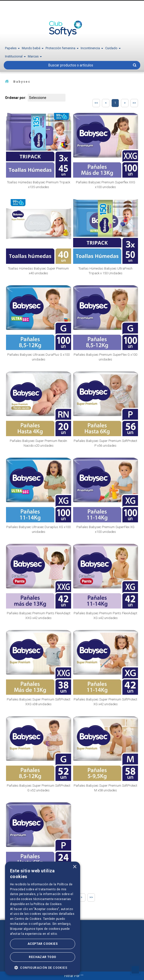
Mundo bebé (33, 48)
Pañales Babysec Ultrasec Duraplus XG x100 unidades (38, 529)
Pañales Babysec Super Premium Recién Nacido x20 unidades (38, 443)
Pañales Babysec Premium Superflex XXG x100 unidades (106, 185)
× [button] (75, 867)
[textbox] (72, 65)
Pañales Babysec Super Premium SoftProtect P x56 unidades (105, 443)
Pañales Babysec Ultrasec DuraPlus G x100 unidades (38, 357)
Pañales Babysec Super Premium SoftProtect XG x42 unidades (105, 702)
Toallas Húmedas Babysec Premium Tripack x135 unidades (39, 185)
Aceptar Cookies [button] (43, 944)
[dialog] (43, 918)
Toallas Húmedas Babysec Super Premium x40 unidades (38, 271)
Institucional (15, 56)
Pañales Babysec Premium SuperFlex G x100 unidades (105, 357)
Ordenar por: (16, 98)
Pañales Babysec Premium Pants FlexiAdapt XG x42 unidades (105, 616)
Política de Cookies (48, 904)
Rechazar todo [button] (42, 957)
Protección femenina (62, 48)
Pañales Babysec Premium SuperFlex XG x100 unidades (105, 529)
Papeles (12, 48)
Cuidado (113, 48)
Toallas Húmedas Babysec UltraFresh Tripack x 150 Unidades (105, 271)
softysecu (7, 82)
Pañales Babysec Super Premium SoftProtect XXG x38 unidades (39, 702)
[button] (43, 968)
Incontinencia (92, 48)
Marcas (35, 56)
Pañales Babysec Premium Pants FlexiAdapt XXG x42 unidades (39, 616)
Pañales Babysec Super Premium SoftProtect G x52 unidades (39, 788)
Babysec (22, 82)
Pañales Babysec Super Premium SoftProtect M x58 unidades (105, 788)
